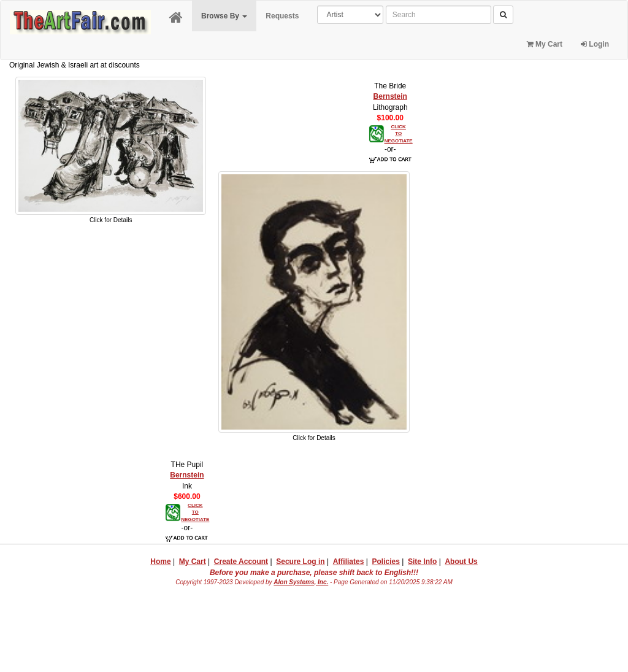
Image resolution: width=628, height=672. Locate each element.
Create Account (241, 562)
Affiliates (349, 562)
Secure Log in (300, 562)
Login (595, 44)
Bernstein (390, 96)
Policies (386, 562)
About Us (461, 562)
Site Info (422, 562)
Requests (282, 16)
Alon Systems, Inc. (301, 582)
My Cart (545, 44)
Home (160, 562)
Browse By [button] (224, 16)
